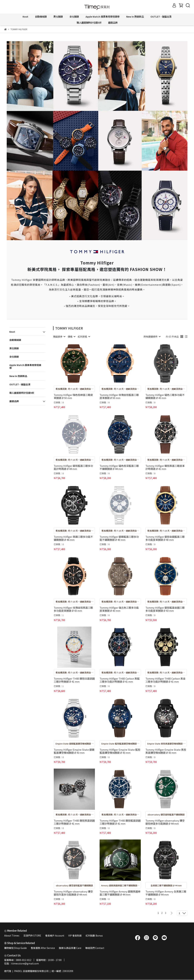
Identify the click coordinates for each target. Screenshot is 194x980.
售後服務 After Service (43, 948)
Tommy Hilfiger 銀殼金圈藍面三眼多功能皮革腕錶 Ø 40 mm (165, 538)
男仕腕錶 (58, 17)
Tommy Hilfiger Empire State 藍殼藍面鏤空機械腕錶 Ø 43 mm (120, 751)
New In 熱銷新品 (135, 17)
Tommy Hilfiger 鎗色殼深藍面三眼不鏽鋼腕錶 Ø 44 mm (119, 467)
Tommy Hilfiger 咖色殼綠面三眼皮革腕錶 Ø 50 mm (73, 396)
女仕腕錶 (74, 17)
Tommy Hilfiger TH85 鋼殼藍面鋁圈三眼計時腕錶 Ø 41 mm (120, 822)
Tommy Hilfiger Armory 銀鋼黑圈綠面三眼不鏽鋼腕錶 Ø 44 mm (120, 893)
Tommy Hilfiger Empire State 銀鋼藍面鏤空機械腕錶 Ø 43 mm (74, 751)
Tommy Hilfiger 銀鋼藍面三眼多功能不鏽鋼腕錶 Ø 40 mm (119, 538)
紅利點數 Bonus (94, 936)
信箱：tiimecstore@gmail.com (22, 963)
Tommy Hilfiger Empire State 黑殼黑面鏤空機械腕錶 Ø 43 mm (166, 751)
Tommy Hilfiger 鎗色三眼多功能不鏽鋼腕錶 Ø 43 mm (165, 396)
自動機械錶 (41, 17)
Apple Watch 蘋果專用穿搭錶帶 (103, 17)
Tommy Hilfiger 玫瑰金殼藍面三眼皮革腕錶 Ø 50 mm (119, 396)
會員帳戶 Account (55, 936)
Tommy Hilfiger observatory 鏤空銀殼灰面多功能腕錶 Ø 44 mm (73, 893)
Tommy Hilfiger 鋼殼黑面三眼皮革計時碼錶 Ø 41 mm (165, 467)
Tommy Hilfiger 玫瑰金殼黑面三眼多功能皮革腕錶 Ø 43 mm (73, 609)
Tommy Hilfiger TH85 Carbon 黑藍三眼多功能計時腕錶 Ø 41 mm (120, 680)
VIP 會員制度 (75, 936)
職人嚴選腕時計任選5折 (89, 23)
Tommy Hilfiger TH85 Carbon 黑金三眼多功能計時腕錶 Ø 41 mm (165, 680)
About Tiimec (12, 936)
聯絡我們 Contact (95, 948)
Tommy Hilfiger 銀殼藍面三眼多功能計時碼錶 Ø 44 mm (73, 467)
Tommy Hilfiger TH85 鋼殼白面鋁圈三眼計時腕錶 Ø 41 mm (74, 680)
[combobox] (59, 337)
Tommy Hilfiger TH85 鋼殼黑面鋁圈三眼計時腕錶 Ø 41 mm (74, 822)
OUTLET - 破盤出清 (161, 17)
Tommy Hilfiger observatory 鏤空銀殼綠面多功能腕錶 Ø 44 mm (165, 822)
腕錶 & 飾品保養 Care (70, 948)
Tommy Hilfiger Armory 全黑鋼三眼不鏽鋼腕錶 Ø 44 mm (166, 893)
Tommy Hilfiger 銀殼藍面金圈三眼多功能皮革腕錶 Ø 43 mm (165, 609)
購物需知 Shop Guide (15, 948)
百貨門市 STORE (32, 936)
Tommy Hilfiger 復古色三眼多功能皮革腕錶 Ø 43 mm (119, 609)
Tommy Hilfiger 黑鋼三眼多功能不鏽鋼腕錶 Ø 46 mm (73, 538)
